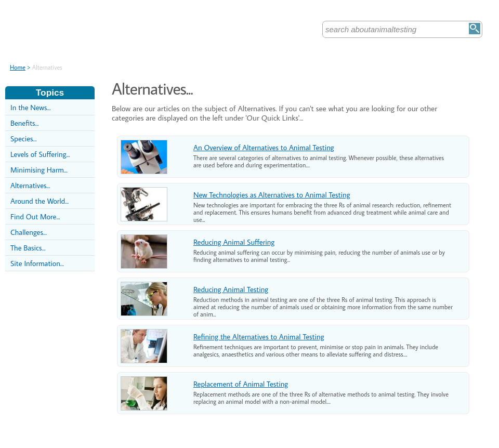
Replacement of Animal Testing (241, 384)
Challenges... (29, 232)
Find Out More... (35, 216)
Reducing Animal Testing (231, 289)
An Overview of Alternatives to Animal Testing (264, 147)
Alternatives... (30, 185)
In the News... (31, 107)
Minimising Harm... (39, 170)
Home (18, 67)
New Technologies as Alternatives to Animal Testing (272, 195)
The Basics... (28, 248)
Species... (24, 139)
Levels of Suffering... (40, 154)
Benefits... (25, 123)
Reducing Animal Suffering (234, 242)
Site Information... (37, 263)
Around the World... (40, 201)
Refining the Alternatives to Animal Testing (259, 337)
